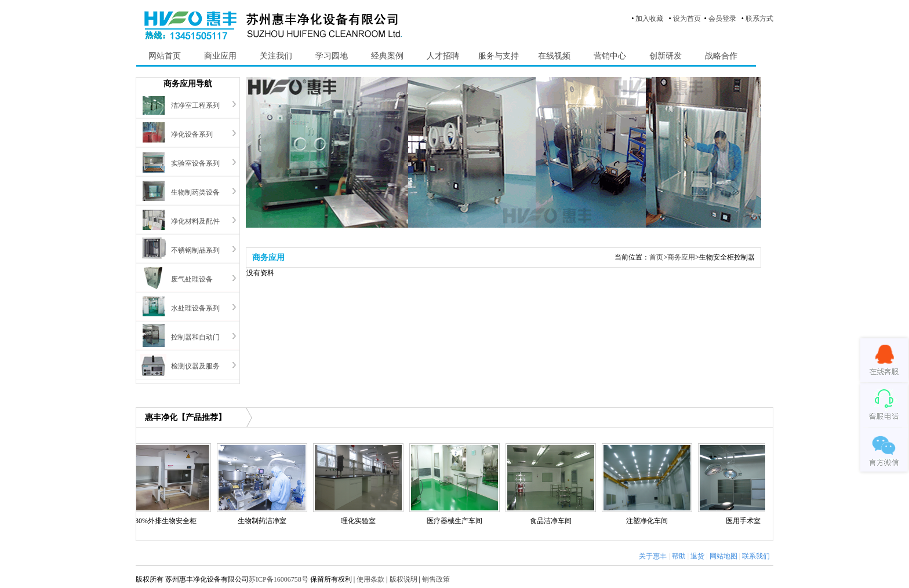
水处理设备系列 (195, 308)
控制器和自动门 (195, 337)
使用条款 (370, 579)
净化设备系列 (192, 134)
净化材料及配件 (195, 221)
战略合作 (721, 56)
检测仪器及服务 (195, 366)
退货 (697, 556)
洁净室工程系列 (195, 105)
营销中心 (610, 56)
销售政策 (436, 579)
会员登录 (722, 19)
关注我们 (276, 56)
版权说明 (403, 579)
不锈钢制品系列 (195, 250)
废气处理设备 (192, 279)
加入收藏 (649, 19)
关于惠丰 (653, 556)
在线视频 (554, 56)
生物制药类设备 (195, 192)
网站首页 (165, 56)
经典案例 (387, 56)
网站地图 (723, 556)
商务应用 (681, 257)
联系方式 (759, 19)
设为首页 (687, 19)
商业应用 (220, 56)
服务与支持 (499, 56)
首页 (656, 257)
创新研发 (666, 56)
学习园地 (332, 56)
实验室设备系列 (195, 163)
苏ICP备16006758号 (279, 579)
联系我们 (756, 556)
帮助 (679, 556)
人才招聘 (443, 56)
